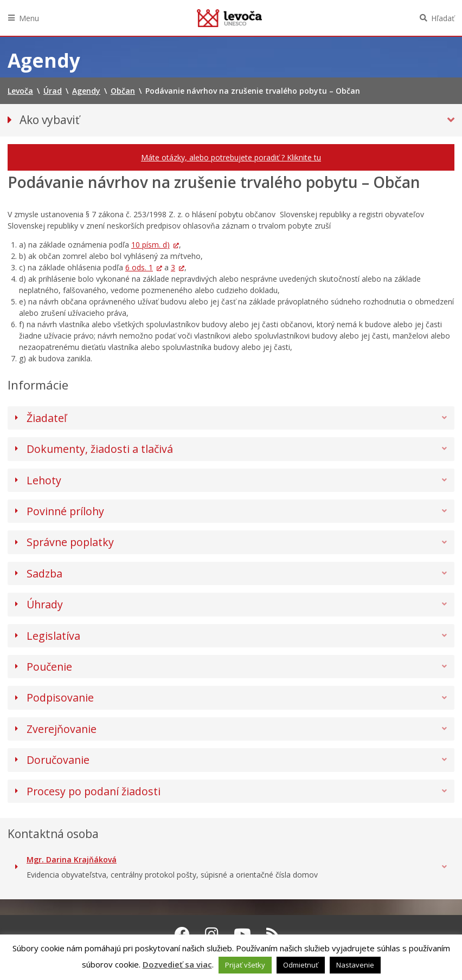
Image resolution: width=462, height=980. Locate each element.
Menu (29, 18)
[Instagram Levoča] (212, 934)
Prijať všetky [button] (245, 965)
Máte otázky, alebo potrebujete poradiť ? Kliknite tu (231, 157)
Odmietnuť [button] (301, 965)
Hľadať (443, 18)
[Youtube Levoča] (242, 934)
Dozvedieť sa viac (177, 964)
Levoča (229, 18)
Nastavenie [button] (355, 965)
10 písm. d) (150, 245)
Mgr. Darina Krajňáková (72, 859)
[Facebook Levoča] (182, 934)
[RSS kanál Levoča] (273, 934)
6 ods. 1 (139, 267)
